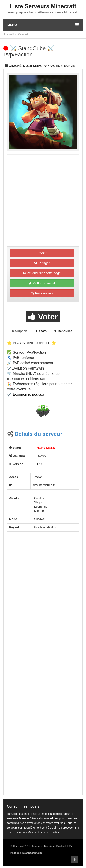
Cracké (23, 34)
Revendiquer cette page (42, 273)
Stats (41, 331)
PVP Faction (53, 66)
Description (19, 331)
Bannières (63, 331)
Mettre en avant (42, 283)
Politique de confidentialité (26, 853)
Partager (42, 263)
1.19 (40, 464)
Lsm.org (37, 846)
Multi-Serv (32, 66)
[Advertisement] (43, 201)
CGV (69, 846)
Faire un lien (42, 293)
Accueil (9, 34)
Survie (70, 66)
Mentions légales (54, 846)
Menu (43, 25)
